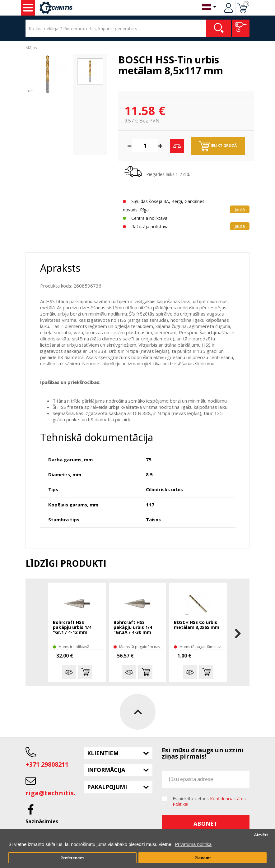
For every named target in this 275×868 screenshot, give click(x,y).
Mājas (31, 48)
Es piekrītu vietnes (209, 801)
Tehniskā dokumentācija (97, 437)
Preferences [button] (72, 858)
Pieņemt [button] (203, 858)
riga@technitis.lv (53, 793)
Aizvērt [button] (261, 835)
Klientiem (103, 753)
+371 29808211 (47, 764)
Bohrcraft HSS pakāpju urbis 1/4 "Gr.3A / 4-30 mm (133, 628)
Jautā (240, 209)
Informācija (106, 770)
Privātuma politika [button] (193, 844)
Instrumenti (28, 8)
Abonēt (205, 824)
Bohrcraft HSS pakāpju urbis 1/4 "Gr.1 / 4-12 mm (72, 628)
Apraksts (60, 268)
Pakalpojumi (107, 787)
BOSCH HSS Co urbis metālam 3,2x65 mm (197, 625)
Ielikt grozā (218, 146)
